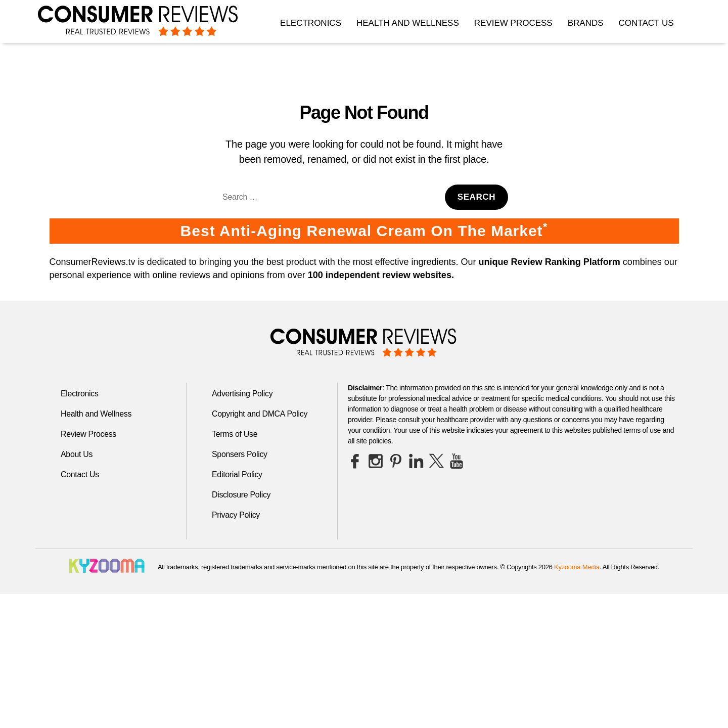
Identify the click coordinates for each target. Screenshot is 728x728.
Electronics (311, 23)
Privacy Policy (236, 515)
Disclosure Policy (241, 495)
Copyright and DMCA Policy (260, 414)
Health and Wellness (408, 23)
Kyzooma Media (577, 567)
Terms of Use (235, 434)
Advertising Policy (242, 394)
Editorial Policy (237, 474)
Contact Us (646, 23)
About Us (77, 454)
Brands (586, 23)
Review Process (513, 23)
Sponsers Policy (240, 454)
